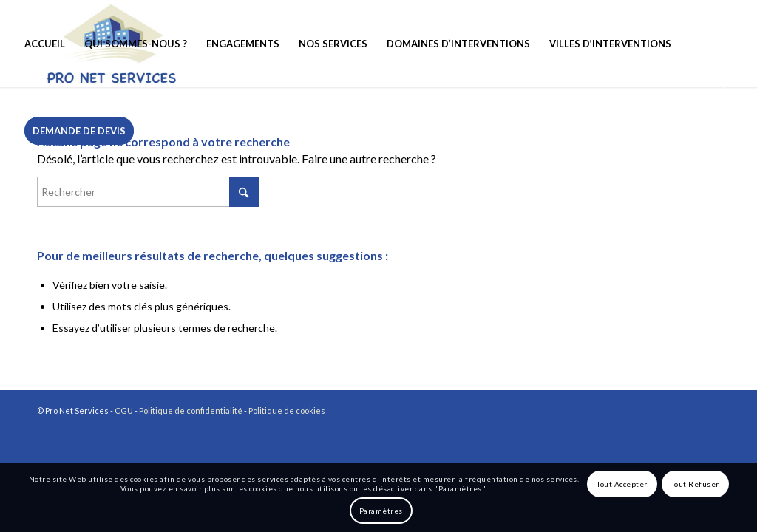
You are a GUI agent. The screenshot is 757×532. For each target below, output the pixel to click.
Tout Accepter (622, 484)
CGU (124, 410)
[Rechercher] (148, 192)
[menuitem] (45, 44)
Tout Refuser (695, 484)
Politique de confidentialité (191, 410)
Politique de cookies (287, 410)
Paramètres (381, 511)
